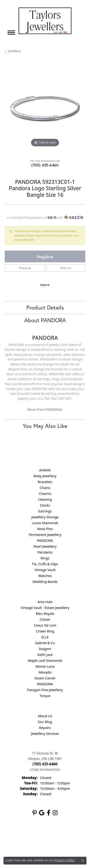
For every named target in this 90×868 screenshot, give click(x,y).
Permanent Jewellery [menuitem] (45, 535)
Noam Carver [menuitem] (45, 678)
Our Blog (45, 722)
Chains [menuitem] (45, 488)
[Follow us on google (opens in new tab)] (42, 813)
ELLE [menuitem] (45, 637)
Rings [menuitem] (45, 558)
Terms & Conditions (26, 843)
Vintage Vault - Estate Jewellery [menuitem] (45, 608)
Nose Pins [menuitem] (45, 529)
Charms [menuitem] (45, 494)
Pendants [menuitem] (45, 552)
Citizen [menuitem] (45, 619)
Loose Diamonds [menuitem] (45, 523)
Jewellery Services (45, 734)
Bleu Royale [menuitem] (45, 614)
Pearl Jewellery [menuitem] (45, 546)
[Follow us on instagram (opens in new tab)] (55, 813)
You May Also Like (45, 426)
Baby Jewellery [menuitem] (45, 476)
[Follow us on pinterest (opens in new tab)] (35, 813)
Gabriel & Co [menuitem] (45, 643)
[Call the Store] (45, 764)
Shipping (25, 268)
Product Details (45, 307)
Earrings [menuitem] (45, 511)
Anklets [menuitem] (45, 470)
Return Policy (33, 835)
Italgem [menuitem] (45, 649)
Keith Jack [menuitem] (45, 655)
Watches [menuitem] (45, 576)
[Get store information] (45, 770)
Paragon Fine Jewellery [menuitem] (45, 690)
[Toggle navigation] (11, 33)
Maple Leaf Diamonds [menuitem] (45, 661)
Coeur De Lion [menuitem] (45, 625)
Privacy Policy (57, 835)
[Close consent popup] (83, 860)
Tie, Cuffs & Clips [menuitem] (45, 564)
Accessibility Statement (61, 843)
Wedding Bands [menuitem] (45, 582)
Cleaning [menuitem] (45, 499)
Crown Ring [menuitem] (45, 631)
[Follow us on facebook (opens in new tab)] (49, 813)
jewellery (14, 51)
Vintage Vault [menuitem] (45, 570)
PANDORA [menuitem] (45, 541)
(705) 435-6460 (45, 165)
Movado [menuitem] (45, 672)
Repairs (45, 728)
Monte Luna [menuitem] (45, 666)
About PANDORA (45, 320)
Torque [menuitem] (45, 696)
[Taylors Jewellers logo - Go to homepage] (45, 21)
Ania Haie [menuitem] (45, 602)
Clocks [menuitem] (45, 505)
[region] (45, 108)
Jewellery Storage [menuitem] (45, 517)
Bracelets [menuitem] (45, 482)
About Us (45, 716)
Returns (66, 268)
